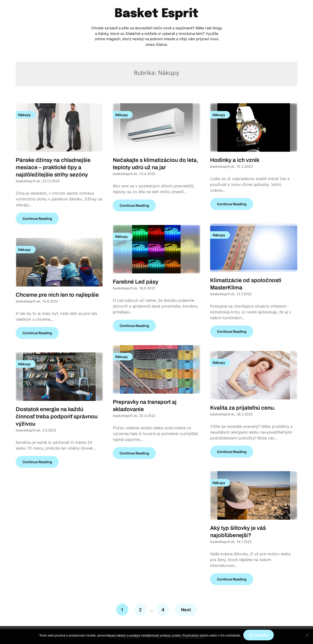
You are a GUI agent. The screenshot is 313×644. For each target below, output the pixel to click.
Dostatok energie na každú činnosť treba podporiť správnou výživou (57, 417)
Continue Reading (37, 219)
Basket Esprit (156, 14)
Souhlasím (259, 635)
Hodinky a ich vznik (235, 160)
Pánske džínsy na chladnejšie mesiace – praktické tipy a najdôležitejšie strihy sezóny (53, 167)
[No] (307, 635)
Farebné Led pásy (136, 282)
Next (186, 610)
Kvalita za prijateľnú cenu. (243, 408)
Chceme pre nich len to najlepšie (57, 295)
